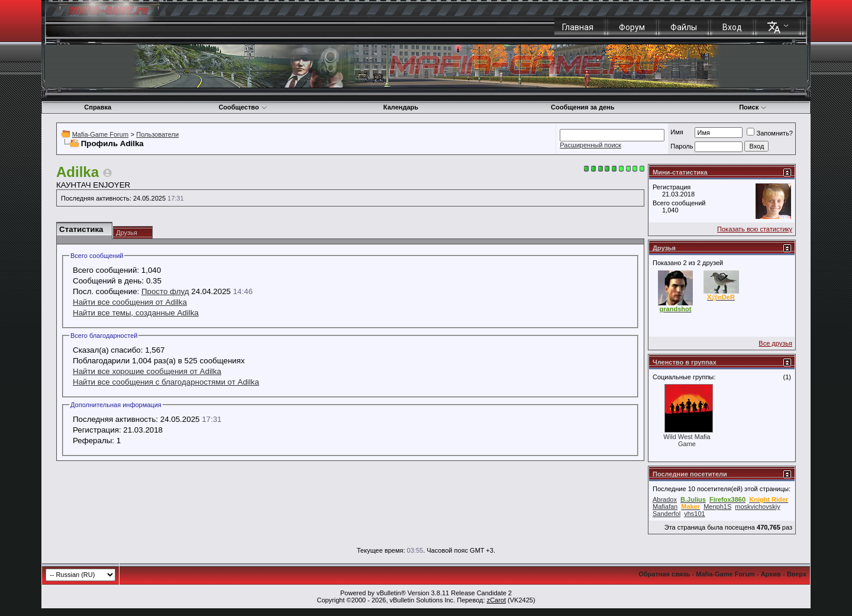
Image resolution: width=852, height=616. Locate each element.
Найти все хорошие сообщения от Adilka (147, 371)
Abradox (665, 499)
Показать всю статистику (755, 229)
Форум (632, 27)
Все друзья (775, 343)
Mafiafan (665, 507)
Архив (771, 574)
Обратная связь (664, 574)
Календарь (401, 107)
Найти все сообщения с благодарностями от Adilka (166, 382)
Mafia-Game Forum (100, 134)
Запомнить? (770, 133)
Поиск (753, 107)
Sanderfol (667, 514)
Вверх (797, 574)
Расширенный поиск (590, 145)
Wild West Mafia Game (687, 440)
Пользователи (157, 134)
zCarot (496, 600)
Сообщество (243, 107)
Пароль (682, 146)
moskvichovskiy (757, 507)
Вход (732, 27)
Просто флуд (165, 291)
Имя (677, 132)
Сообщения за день (582, 107)
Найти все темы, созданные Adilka (136, 313)
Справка (98, 107)
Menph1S (717, 507)
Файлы (684, 27)
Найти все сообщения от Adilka (130, 302)
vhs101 (694, 514)
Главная (578, 27)
